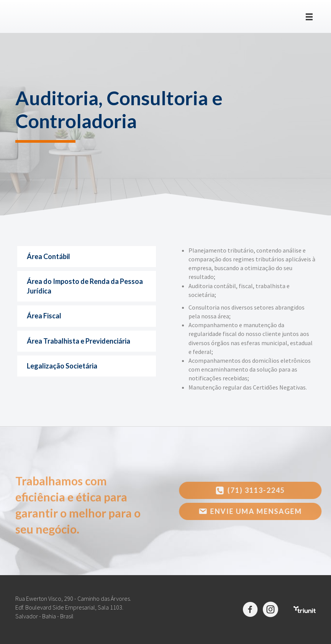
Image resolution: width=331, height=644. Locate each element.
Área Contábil (48, 256)
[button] (253, 490)
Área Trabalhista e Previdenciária (79, 341)
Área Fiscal (44, 316)
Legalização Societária (62, 366)
